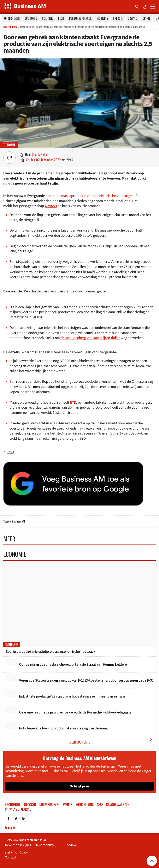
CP (10, 158)
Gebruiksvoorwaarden (113, 805)
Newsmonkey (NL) (18, 845)
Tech (61, 18)
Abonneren (13, 805)
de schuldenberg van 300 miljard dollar (90, 338)
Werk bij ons (85, 805)
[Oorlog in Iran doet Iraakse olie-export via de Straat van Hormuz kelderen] (11, 662)
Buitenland (12, 645)
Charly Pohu (39, 155)
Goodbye (71, 845)
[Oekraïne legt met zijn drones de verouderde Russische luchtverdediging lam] (11, 710)
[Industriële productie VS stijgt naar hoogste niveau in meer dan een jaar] (11, 694)
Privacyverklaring (18, 809)
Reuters (51, 206)
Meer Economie (111, 741)
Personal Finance (80, 18)
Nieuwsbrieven (49, 805)
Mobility (102, 18)
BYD (73, 402)
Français (10, 828)
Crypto (132, 18)
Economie (31, 18)
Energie (118, 18)
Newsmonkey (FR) (48, 845)
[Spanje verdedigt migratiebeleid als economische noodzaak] (79, 604)
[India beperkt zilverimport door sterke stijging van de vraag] (11, 726)
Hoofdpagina (10, 27)
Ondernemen (12, 18)
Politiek (47, 18)
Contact (11, 857)
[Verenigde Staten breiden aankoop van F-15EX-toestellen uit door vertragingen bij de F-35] (11, 678)
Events (68, 805)
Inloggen (30, 805)
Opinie (146, 18)
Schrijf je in (80, 786)
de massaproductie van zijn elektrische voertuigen (95, 196)
